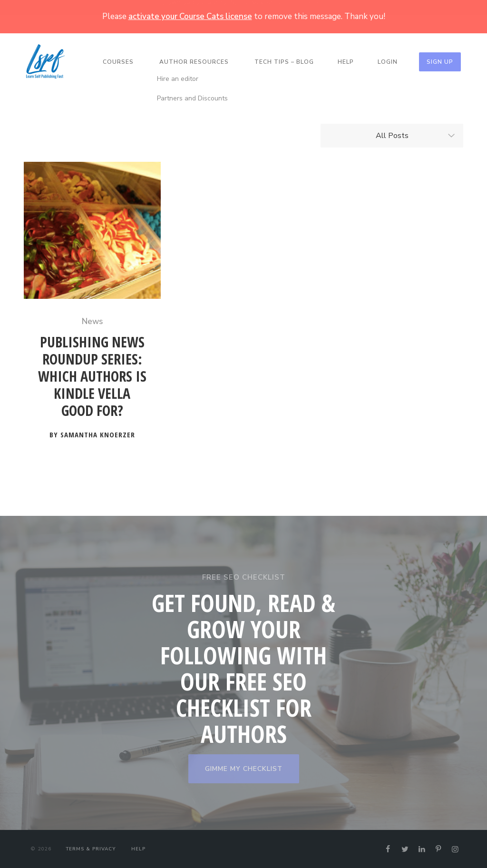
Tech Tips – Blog (284, 62)
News (92, 321)
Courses (118, 62)
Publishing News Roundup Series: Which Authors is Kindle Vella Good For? (92, 377)
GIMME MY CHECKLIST (244, 769)
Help (346, 62)
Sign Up (440, 62)
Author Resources (194, 62)
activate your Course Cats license (190, 16)
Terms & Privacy (91, 849)
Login (388, 62)
